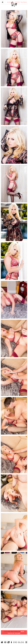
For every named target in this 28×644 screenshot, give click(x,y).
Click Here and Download (14, 637)
